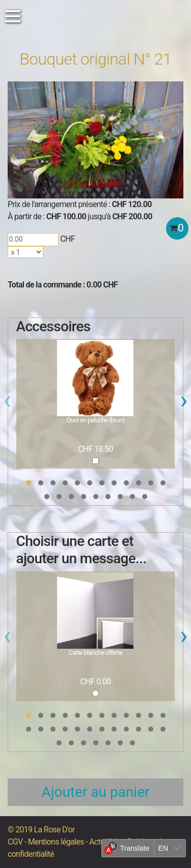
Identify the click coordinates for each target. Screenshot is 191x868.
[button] (29, 483)
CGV (15, 842)
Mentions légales (56, 842)
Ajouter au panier (96, 792)
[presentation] (7, 403)
